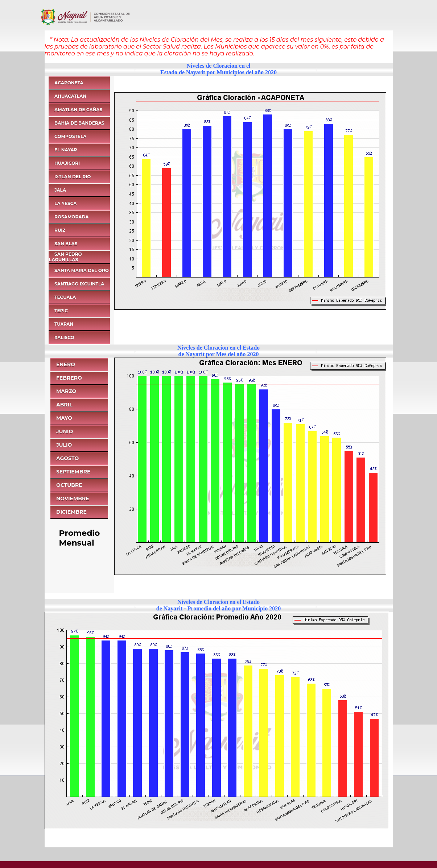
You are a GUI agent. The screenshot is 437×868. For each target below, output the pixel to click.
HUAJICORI (67, 163)
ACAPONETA (69, 83)
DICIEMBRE (71, 512)
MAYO (64, 418)
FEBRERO (69, 378)
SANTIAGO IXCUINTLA (79, 284)
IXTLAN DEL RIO (73, 177)
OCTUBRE (69, 485)
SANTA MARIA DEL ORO (82, 270)
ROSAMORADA (71, 217)
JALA (60, 190)
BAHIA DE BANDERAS (79, 123)
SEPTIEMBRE (73, 472)
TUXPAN (64, 324)
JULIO (64, 445)
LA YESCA (65, 203)
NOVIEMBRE (73, 498)
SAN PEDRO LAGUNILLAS (65, 257)
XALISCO (64, 337)
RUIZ (60, 230)
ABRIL (64, 405)
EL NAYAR (66, 150)
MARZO (66, 391)
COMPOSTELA (70, 136)
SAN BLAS (66, 244)
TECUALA (65, 297)
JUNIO (65, 431)
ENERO (66, 364)
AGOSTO (67, 458)
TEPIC (61, 311)
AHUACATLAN (70, 96)
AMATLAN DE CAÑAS (78, 110)
